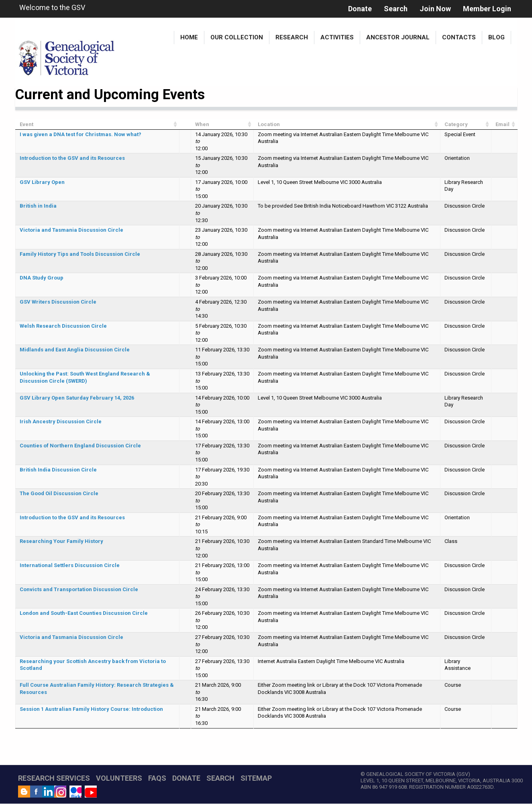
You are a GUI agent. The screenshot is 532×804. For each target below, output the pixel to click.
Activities (337, 37)
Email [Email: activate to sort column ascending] (502, 124)
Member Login (487, 9)
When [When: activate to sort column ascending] (202, 124)
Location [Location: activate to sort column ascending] (269, 124)
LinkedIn (48, 792)
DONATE (186, 778)
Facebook (36, 792)
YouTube (91, 792)
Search (396, 9)
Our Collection (237, 37)
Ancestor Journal (398, 37)
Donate (360, 9)
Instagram (60, 792)
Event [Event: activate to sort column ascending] (26, 124)
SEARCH (220, 778)
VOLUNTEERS (119, 778)
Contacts (459, 37)
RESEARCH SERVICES (54, 778)
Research (292, 37)
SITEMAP (256, 778)
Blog (496, 37)
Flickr (75, 792)
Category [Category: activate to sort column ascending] (456, 124)
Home (189, 37)
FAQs (157, 778)
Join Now (435, 9)
